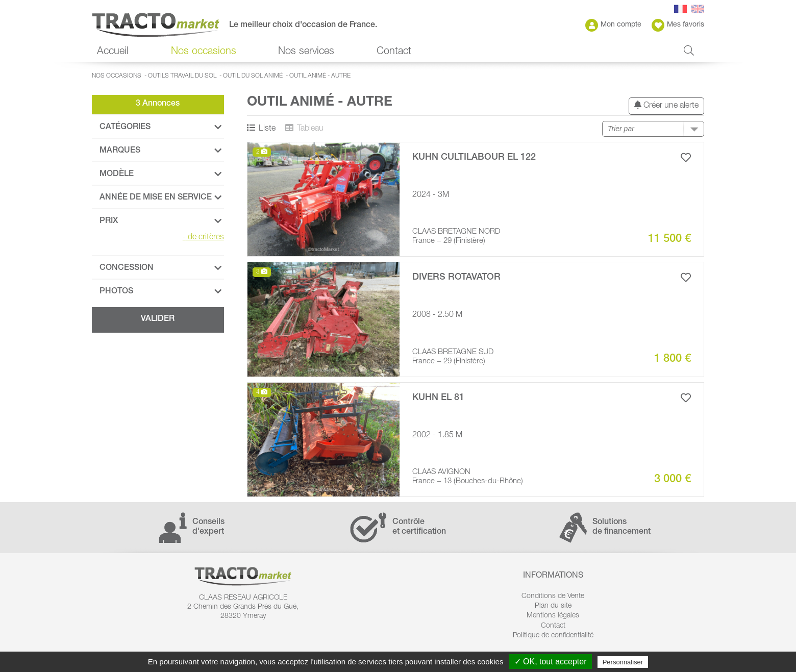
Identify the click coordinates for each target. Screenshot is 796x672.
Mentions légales (553, 616)
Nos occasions (204, 52)
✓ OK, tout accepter (551, 662)
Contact (394, 52)
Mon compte (613, 25)
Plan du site (553, 606)
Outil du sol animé (253, 76)
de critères (203, 238)
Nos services (306, 52)
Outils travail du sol (182, 76)
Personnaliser (623, 662)
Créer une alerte (666, 105)
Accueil (113, 52)
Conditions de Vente (553, 596)
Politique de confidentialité (553, 636)
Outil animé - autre (320, 76)
